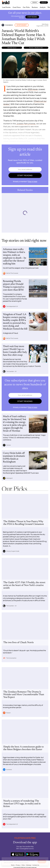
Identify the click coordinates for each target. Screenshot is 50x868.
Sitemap (29, 865)
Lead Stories (6, 7)
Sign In (35, 2)
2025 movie (33, 89)
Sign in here (33, 181)
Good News (17, 7)
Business (35, 7)
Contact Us (36, 865)
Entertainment (22, 25)
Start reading (32, 17)
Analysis (43, 7)
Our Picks (26, 7)
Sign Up (44, 2)
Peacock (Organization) (36, 48)
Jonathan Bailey (12, 48)
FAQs (23, 865)
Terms (13, 865)
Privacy (18, 865)
